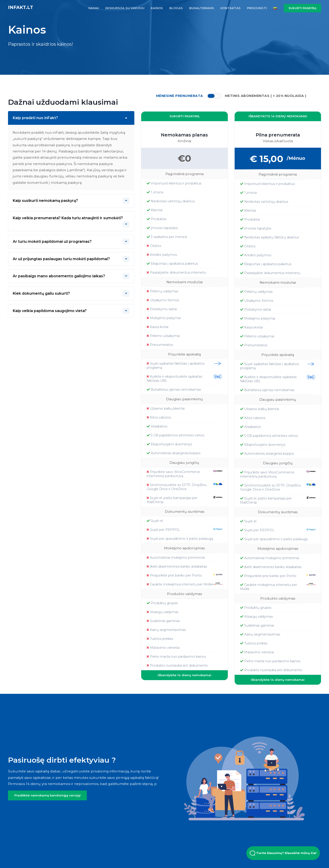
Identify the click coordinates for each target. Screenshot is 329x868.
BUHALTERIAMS (202, 8)
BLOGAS (176, 8)
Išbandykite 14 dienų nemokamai (184, 675)
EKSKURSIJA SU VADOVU (125, 8)
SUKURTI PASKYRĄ (302, 8)
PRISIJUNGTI (257, 8)
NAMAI (94, 8)
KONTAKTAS (231, 8)
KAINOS (157, 8)
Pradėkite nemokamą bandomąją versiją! (48, 795)
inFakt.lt (21, 7)
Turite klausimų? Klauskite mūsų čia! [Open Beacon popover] (283, 853)
